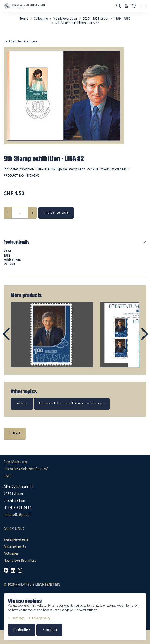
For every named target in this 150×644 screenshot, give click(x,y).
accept (49, 630)
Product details (16, 242)
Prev (17, 338)
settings (16, 618)
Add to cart (56, 213)
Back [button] (15, 433)
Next (133, 338)
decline (22, 630)
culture (22, 403)
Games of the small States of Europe (72, 403)
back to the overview (20, 41)
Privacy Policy (39, 618)
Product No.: (15, 176)
